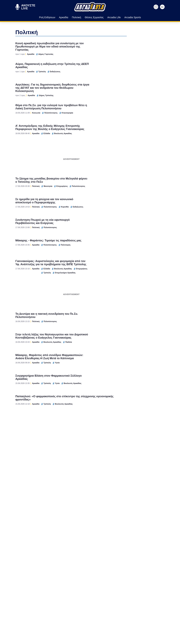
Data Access (90, 361)
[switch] (118, 319)
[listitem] (90, 314)
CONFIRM (73, 353)
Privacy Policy (103, 361)
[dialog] (90, 322)
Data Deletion (77, 361)
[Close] (130, 283)
